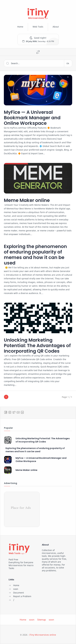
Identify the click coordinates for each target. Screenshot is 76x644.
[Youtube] (18, 412)
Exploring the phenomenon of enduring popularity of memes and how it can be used (35, 255)
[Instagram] (10, 412)
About (56, 27)
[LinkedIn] (22, 412)
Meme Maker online (27, 200)
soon (32, 620)
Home (20, 27)
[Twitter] (14, 412)
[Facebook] (6, 412)
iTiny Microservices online (43, 635)
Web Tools (38, 27)
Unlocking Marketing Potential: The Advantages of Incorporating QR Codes (37, 346)
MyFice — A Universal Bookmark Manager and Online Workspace (32, 118)
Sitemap (42, 620)
